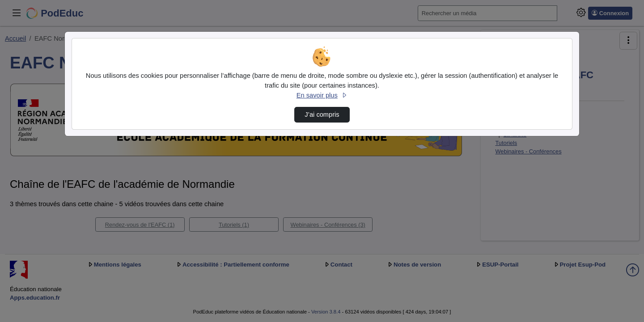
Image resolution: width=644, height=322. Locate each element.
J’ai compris (322, 114)
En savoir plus (322, 95)
